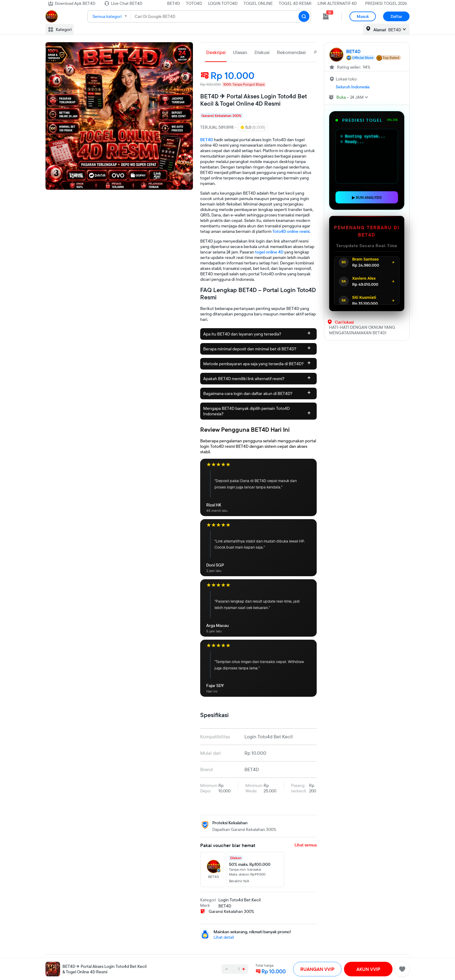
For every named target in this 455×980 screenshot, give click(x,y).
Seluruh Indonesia (353, 87)
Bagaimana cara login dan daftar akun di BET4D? (257, 392)
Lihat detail (224, 937)
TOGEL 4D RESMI (295, 3)
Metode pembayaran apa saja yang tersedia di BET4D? (257, 363)
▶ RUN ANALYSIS (367, 197)
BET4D (174, 3)
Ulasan (240, 52)
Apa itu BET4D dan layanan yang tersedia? (257, 333)
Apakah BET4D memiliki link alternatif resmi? (257, 378)
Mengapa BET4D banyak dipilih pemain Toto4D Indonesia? (257, 411)
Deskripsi (216, 52)
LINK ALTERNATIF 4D (337, 3)
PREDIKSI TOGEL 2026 (386, 3)
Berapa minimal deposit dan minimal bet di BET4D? (257, 348)
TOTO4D (194, 3)
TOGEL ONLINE (258, 3)
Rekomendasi (291, 52)
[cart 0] (326, 16)
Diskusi (262, 52)
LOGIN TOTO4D (223, 3)
